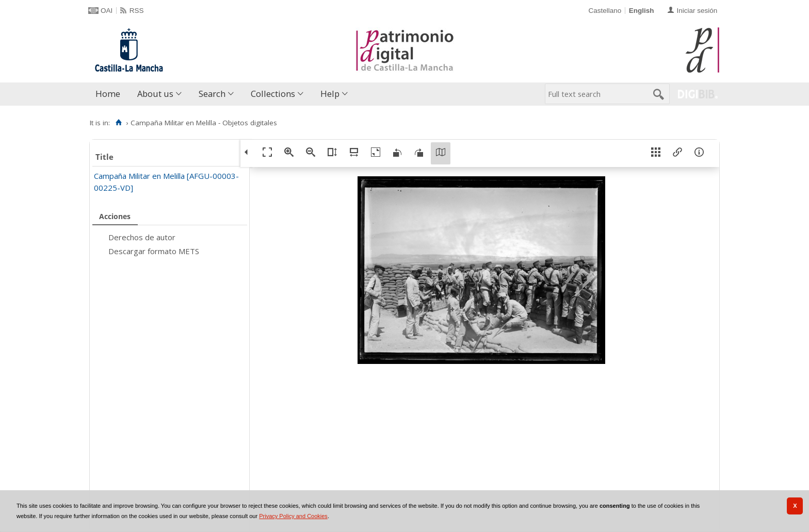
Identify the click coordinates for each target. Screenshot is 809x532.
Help (330, 94)
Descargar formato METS (154, 251)
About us (155, 94)
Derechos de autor (142, 237)
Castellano (605, 11)
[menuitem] (110, 94)
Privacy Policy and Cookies (293, 516)
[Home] (118, 123)
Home (108, 94)
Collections (273, 94)
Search (212, 94)
